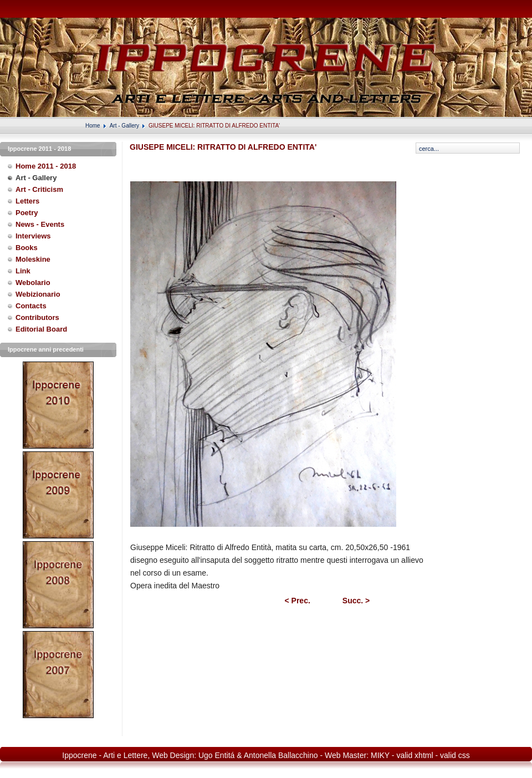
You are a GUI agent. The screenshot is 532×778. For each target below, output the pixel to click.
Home (93, 126)
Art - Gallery (124, 126)
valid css (455, 755)
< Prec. (298, 601)
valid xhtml (415, 755)
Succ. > (356, 601)
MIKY (380, 755)
